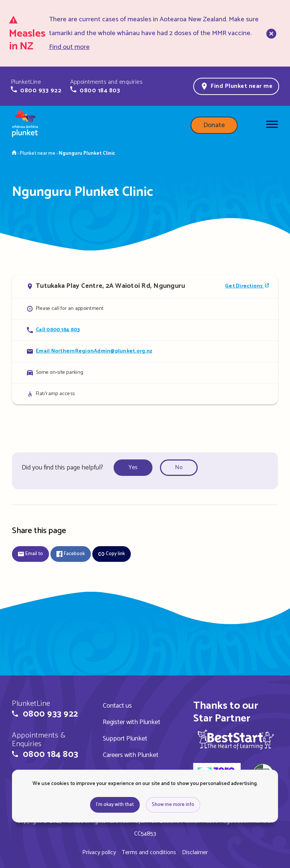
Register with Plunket (132, 722)
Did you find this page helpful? (62, 468)
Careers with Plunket (131, 755)
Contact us (117, 706)
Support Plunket (125, 739)
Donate (214, 125)
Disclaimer (195, 852)
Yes (133, 467)
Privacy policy (99, 852)
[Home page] (25, 125)
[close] (271, 33)
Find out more (69, 47)
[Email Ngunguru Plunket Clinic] (145, 351)
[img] (236, 739)
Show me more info (173, 805)
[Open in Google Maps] (145, 286)
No (179, 467)
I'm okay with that (115, 805)
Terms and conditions (149, 852)
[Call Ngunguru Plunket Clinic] (145, 330)
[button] (36, 86)
